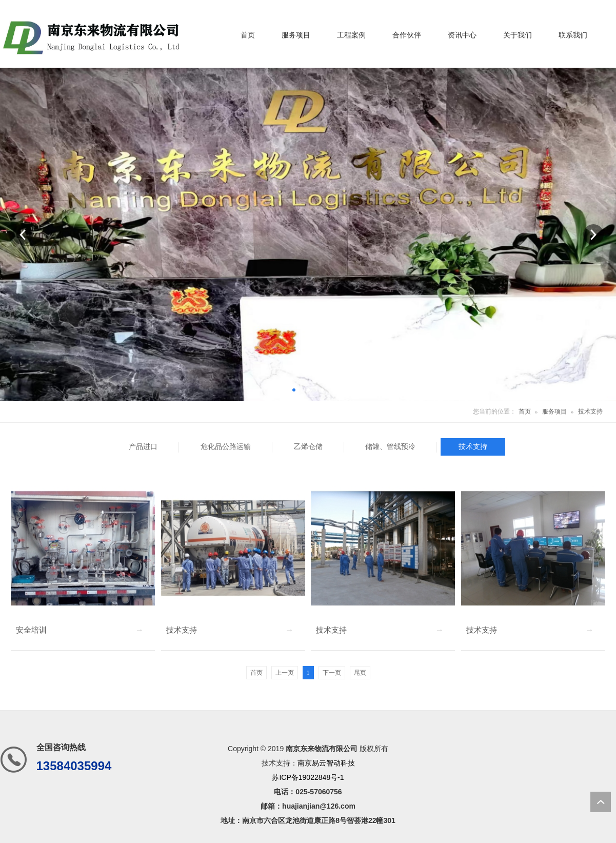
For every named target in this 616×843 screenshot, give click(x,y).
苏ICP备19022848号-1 (308, 777)
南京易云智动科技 (326, 763)
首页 (525, 411)
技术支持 (590, 411)
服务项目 (554, 411)
